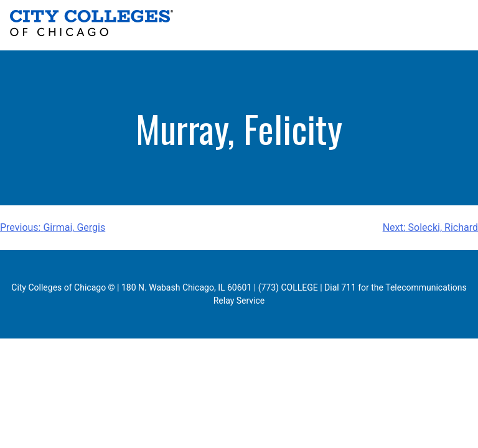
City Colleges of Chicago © (63, 287)
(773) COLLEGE (288, 287)
